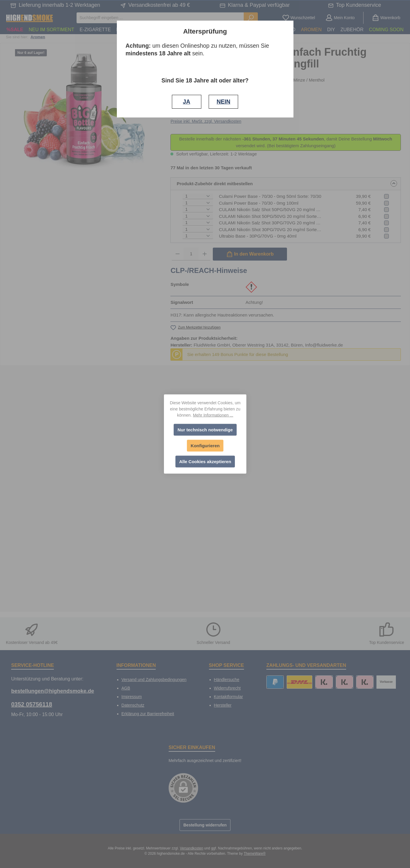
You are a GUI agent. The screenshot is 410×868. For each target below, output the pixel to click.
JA (186, 102)
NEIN (224, 102)
